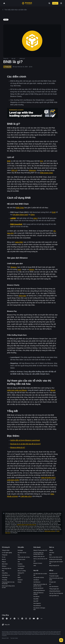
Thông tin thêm (6, 550)
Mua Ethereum (37, 606)
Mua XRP (36, 601)
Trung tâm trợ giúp (54, 576)
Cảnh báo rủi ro (6, 575)
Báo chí (4, 559)
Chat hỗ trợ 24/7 (53, 574)
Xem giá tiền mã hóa (39, 577)
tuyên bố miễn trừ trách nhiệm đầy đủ (26, 525)
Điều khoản (5, 564)
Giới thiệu (52, 553)
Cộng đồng (5, 573)
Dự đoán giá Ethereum (39, 590)
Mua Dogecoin (37, 603)
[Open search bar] (49, 3)
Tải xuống (4, 580)
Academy (20, 564)
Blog (3, 571)
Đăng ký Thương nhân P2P (40, 550)
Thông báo (5, 555)
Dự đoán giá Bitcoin (38, 588)
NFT (19, 575)
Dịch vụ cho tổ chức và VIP (40, 559)
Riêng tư (4, 566)
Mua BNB (36, 599)
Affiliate (51, 550)
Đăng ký (55, 3)
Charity (19, 582)
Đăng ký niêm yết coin (39, 556)
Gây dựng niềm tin (7, 568)
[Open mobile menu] (61, 3)
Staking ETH (21, 573)
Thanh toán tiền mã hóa (24, 557)
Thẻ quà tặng (21, 566)
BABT (19, 577)
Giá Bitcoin (36, 580)
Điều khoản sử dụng (50, 531)
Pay (19, 555)
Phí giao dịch (53, 582)
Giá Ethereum (37, 582)
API (50, 584)
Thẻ (19, 562)
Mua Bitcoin (36, 597)
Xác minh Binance (54, 587)
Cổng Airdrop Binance (55, 591)
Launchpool (21, 568)
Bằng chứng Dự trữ (54, 566)
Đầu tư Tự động (22, 571)
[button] (61, 3)
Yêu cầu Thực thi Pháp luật (56, 593)
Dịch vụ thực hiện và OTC (56, 557)
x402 (35, 566)
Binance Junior (21, 559)
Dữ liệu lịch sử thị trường (56, 559)
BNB (50, 555)
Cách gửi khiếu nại (54, 596)
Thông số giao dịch (54, 589)
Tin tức (4, 557)
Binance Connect (38, 563)
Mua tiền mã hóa (22, 553)
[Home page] (27, 3)
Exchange (20, 550)
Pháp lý (4, 562)
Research (20, 580)
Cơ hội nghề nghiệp (7, 553)
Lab (34, 561)
